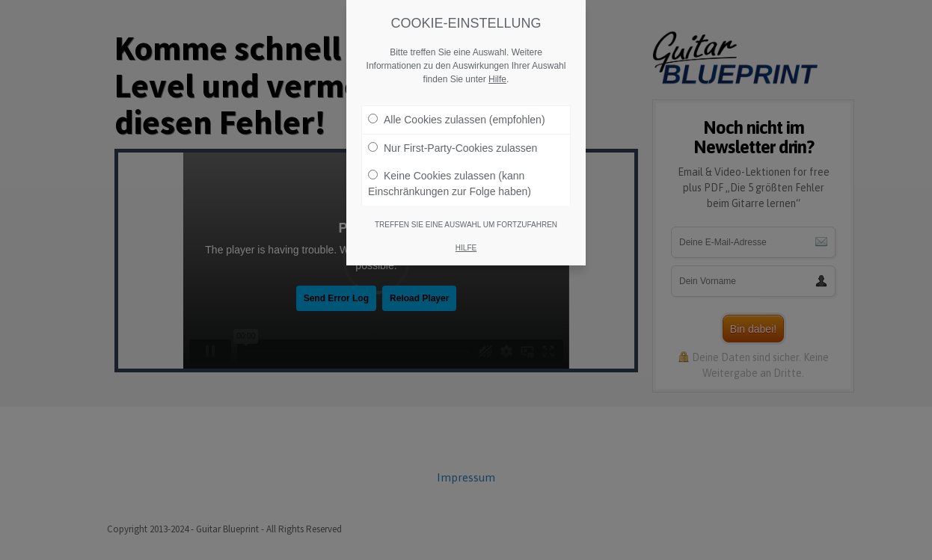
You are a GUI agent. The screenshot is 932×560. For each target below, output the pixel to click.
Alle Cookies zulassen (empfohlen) (457, 120)
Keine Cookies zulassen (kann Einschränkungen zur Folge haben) (450, 184)
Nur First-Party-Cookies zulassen (453, 148)
